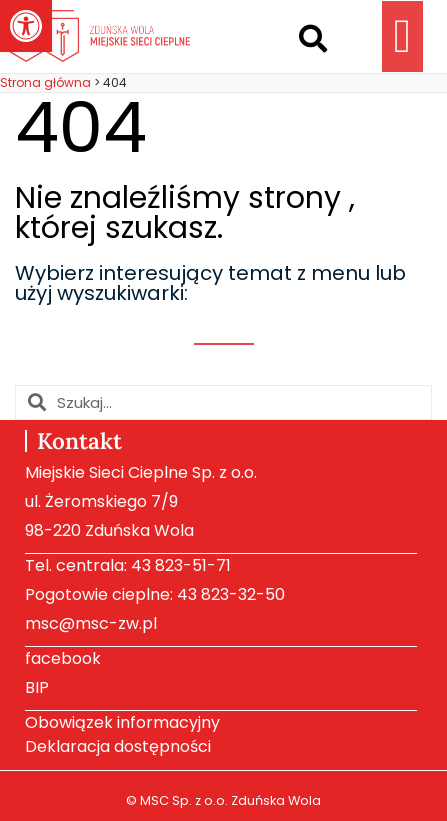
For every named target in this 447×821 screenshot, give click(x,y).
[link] (26, 26)
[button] (313, 39)
